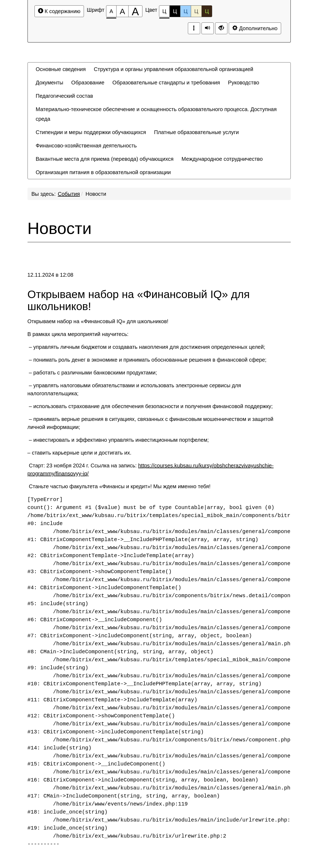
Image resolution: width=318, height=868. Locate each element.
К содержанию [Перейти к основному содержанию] (59, 11)
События (69, 194)
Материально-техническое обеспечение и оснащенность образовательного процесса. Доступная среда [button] (156, 114)
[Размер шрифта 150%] (122, 11)
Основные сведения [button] (61, 69)
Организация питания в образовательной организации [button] (103, 172)
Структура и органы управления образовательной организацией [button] (174, 69)
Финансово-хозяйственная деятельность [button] (86, 146)
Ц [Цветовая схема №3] (186, 11)
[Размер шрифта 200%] (135, 11)
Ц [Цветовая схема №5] (207, 11)
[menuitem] (61, 69)
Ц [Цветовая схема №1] (164, 13)
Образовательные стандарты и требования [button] (166, 83)
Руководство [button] (244, 83)
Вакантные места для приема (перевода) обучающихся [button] (105, 159)
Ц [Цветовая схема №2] (175, 11)
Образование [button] (88, 83)
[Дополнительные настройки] (221, 28)
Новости (96, 194)
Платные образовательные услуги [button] (196, 132)
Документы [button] (50, 83)
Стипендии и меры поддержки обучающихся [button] (91, 132)
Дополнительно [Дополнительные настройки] (255, 28)
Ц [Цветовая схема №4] (196, 11)
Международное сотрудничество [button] (222, 159)
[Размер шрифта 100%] (111, 11)
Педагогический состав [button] (65, 96)
